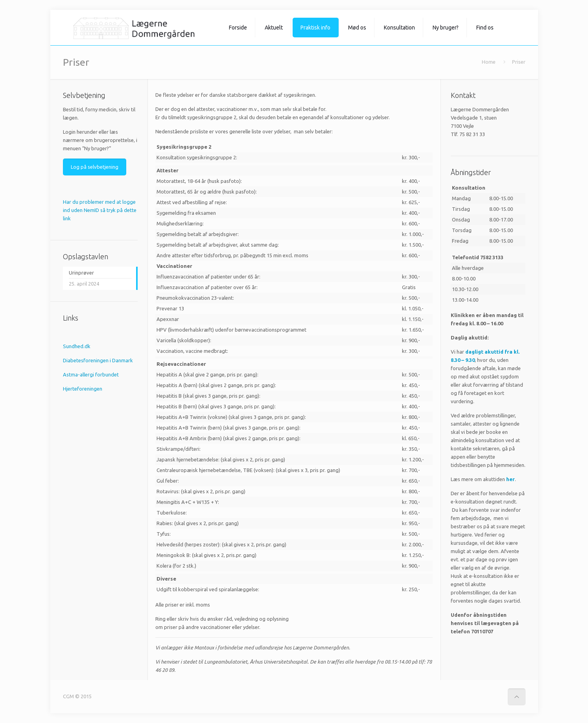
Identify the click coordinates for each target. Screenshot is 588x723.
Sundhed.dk (77, 346)
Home (489, 62)
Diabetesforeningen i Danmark (98, 360)
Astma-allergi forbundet (91, 374)
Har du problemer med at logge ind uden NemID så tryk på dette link (100, 210)
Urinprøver (81, 273)
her (511, 479)
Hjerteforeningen (83, 389)
